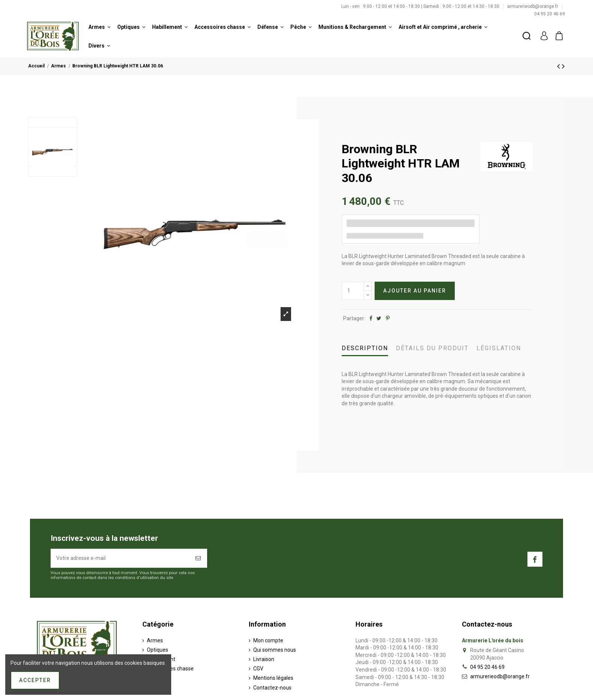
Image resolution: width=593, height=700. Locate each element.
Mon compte (268, 640)
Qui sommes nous (275, 650)
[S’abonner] (199, 558)
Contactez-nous (272, 688)
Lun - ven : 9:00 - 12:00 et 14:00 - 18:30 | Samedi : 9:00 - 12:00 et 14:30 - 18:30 (421, 6)
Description (365, 348)
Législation (499, 348)
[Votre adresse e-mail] (121, 558)
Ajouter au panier (415, 291)
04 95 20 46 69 (550, 14)
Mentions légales (273, 678)
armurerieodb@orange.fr (533, 6)
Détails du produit (432, 348)
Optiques (158, 650)
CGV (258, 669)
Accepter (35, 680)
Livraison (264, 659)
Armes (155, 640)
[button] (99, 27)
